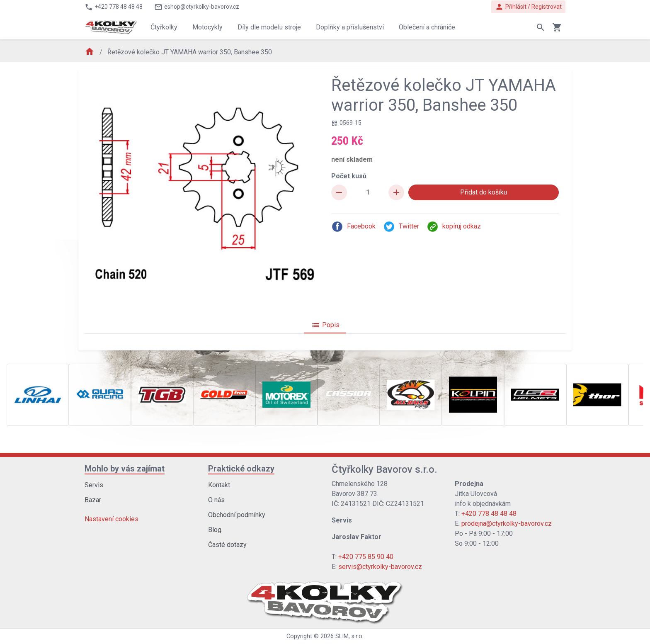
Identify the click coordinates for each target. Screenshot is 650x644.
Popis (325, 325)
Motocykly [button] (207, 27)
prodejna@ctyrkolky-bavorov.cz (507, 524)
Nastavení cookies (112, 519)
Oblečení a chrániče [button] (427, 27)
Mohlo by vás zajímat (125, 469)
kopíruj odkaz (454, 227)
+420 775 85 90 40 (366, 557)
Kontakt (219, 485)
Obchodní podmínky (237, 515)
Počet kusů (349, 176)
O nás (216, 500)
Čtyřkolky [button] (164, 27)
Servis (94, 485)
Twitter (401, 227)
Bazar (93, 500)
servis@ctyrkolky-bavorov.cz (380, 567)
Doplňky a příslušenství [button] (350, 27)
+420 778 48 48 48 (489, 514)
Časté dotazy (227, 545)
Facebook (353, 227)
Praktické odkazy (241, 469)
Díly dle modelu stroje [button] (269, 27)
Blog (215, 530)
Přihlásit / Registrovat (528, 7)
